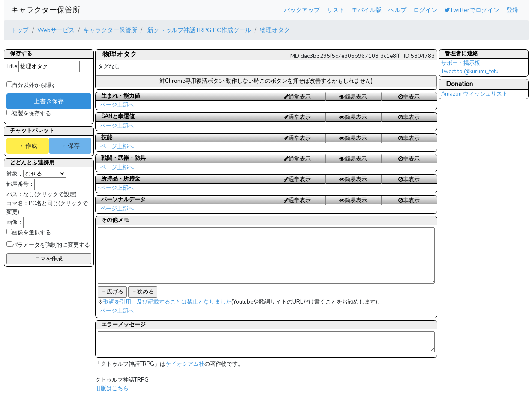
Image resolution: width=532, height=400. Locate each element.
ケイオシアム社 (185, 364)
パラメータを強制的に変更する (48, 245)
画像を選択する (29, 233)
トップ (20, 30)
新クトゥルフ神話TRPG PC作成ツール (198, 30)
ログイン (425, 10)
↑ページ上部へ (116, 105)
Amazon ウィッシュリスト (474, 94)
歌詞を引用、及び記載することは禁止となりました (167, 302)
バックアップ (302, 10)
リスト (336, 10)
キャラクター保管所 (45, 10)
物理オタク (275, 30)
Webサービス (56, 30)
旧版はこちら (112, 388)
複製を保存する (29, 113)
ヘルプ (397, 10)
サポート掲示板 (461, 63)
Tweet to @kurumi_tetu (470, 72)
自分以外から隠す (32, 85)
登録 (512, 10)
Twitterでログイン (472, 10)
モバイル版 (367, 10)
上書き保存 (49, 101)
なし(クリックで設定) (50, 194)
